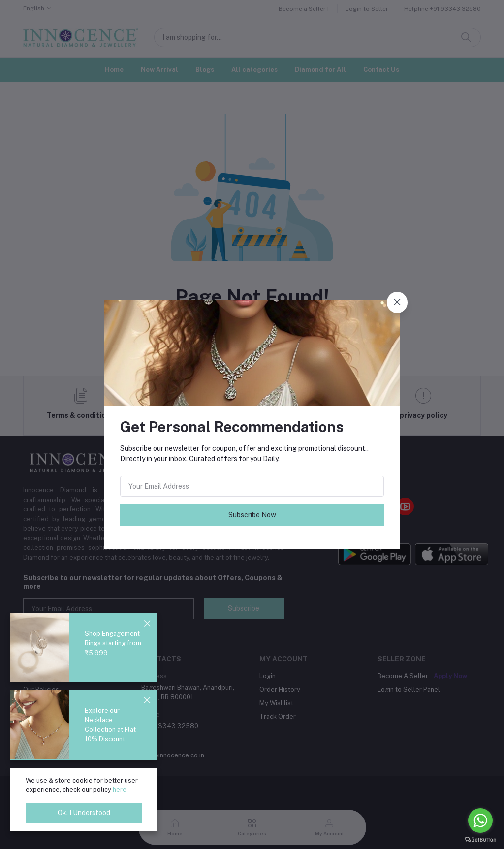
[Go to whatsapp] (480, 820)
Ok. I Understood (84, 813)
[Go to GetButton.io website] (480, 839)
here (120, 790)
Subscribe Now (252, 515)
